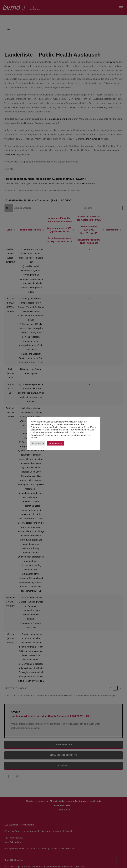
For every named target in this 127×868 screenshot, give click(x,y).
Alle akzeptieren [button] (55, 443)
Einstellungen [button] (38, 443)
